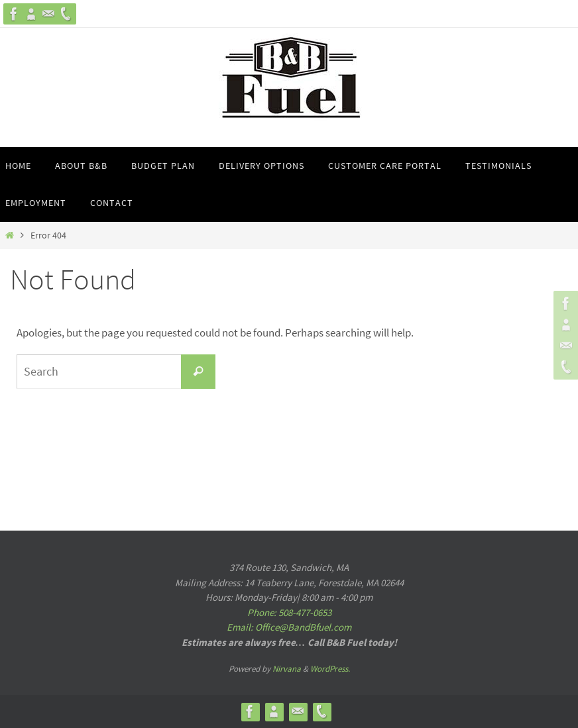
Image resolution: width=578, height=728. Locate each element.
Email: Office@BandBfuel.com (289, 627)
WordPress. (330, 669)
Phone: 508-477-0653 (289, 612)
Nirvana (287, 669)
